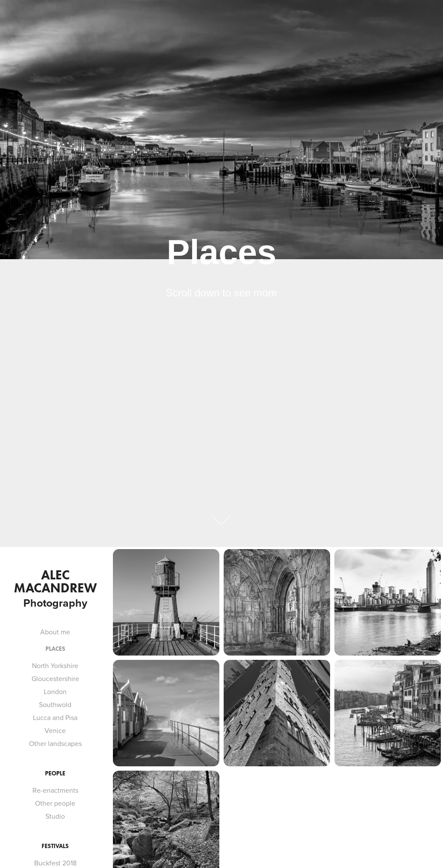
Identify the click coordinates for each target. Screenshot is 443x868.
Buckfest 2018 (55, 863)
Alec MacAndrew (55, 581)
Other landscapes (55, 743)
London (55, 691)
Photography (55, 603)
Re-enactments (55, 790)
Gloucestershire (55, 678)
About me (55, 632)
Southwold (55, 704)
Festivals (55, 846)
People (55, 773)
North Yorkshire (55, 665)
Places (55, 649)
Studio (55, 816)
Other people (55, 803)
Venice (55, 730)
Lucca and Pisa (55, 717)
